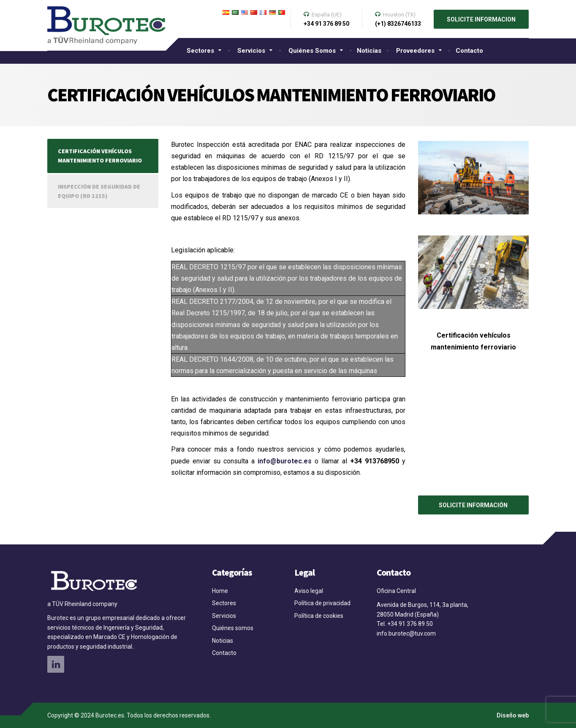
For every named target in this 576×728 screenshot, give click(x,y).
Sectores (200, 51)
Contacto (469, 51)
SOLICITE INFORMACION (481, 19)
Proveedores (415, 51)
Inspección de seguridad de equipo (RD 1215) (99, 191)
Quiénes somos (312, 51)
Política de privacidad (322, 603)
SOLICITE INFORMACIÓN (473, 505)
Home (220, 591)
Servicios (251, 51)
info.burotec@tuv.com (407, 633)
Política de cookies (319, 616)
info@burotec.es (285, 461)
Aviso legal (309, 591)
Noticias (369, 51)
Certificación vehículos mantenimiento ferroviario (100, 156)
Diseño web (513, 715)
